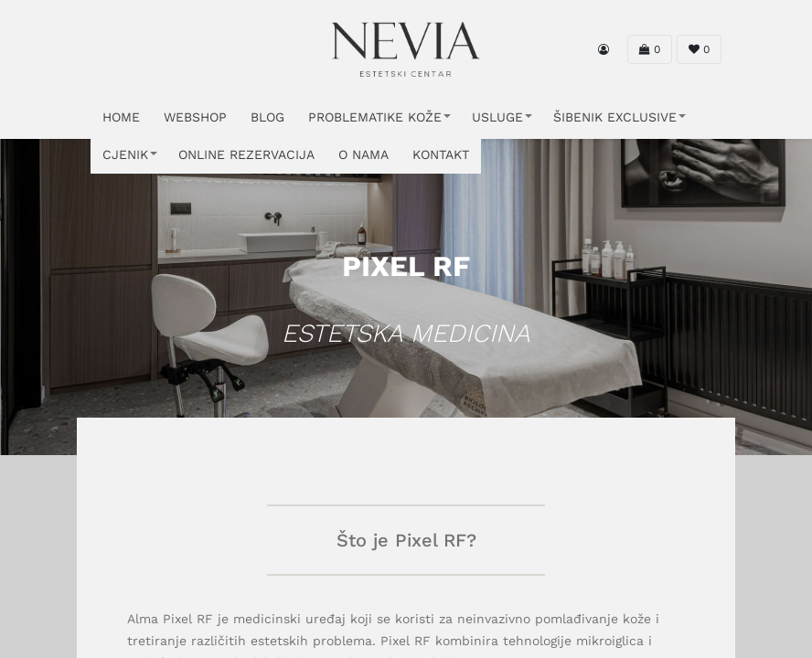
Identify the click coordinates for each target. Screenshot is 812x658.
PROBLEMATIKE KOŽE (375, 117)
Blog (267, 117)
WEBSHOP (195, 117)
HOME (121, 117)
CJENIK (125, 154)
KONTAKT (441, 154)
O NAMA (363, 154)
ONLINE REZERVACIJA (246, 154)
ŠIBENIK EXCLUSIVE (615, 117)
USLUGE (497, 117)
